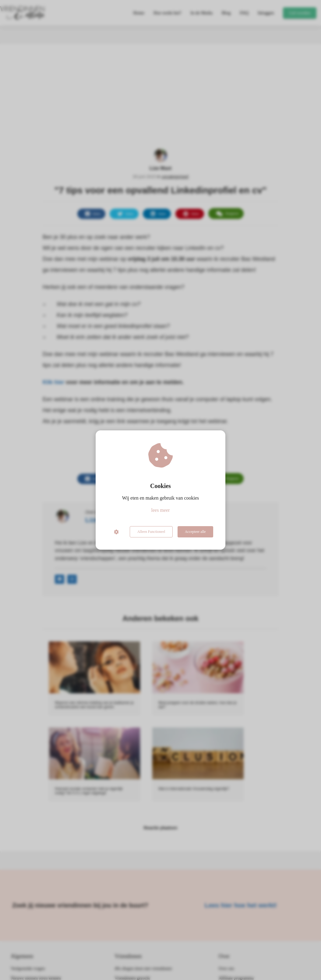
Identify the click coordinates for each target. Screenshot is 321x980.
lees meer (161, 510)
